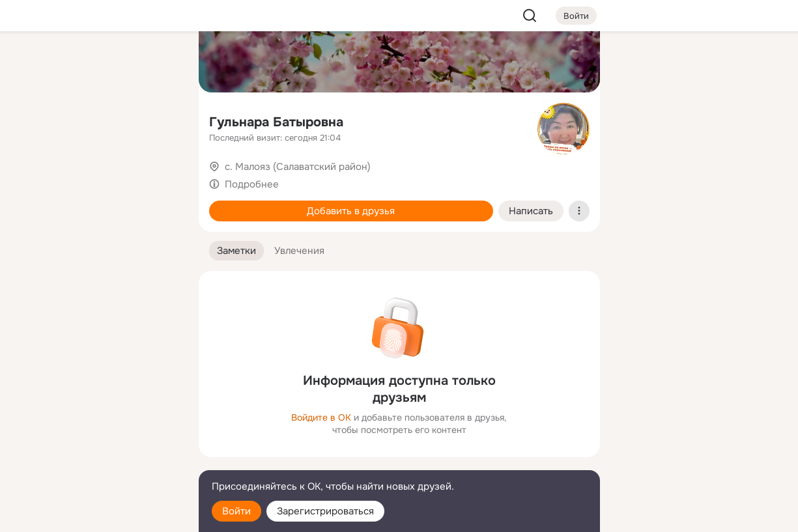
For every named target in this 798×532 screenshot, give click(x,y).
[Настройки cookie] (102, 515)
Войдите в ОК (321, 417)
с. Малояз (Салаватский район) (298, 167)
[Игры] (159, 177)
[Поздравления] (102, 177)
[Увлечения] (102, 63)
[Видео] (159, 120)
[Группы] (159, 63)
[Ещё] (102, 431)
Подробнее (252, 184)
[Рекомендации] (102, 234)
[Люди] (102, 120)
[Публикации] (45, 120)
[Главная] (45, 63)
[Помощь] (45, 234)
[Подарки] (45, 177)
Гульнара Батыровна (276, 122)
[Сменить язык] (102, 459)
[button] (236, 251)
